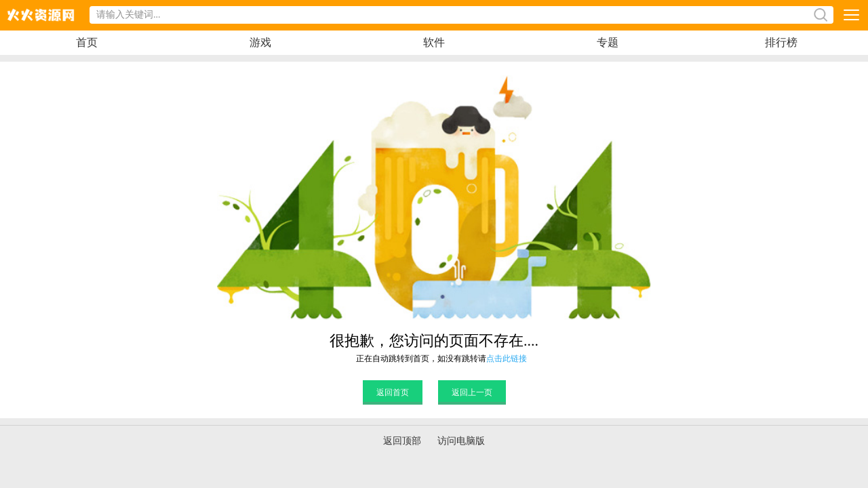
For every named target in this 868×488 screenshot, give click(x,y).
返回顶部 (402, 441)
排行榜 (781, 42)
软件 (434, 42)
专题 (608, 42)
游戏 (260, 42)
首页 (87, 42)
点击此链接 (507, 359)
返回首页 (393, 392)
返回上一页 (472, 392)
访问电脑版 (461, 441)
